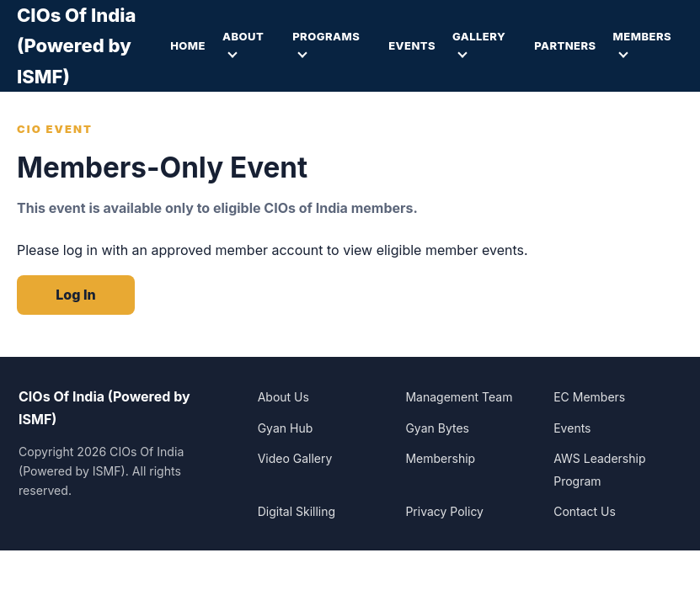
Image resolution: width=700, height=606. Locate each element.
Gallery (479, 36)
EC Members (589, 397)
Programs (326, 36)
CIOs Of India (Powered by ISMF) (76, 46)
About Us (283, 397)
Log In (75, 295)
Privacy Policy (444, 511)
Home (188, 45)
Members (642, 36)
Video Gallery (295, 458)
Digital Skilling (297, 511)
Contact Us (585, 511)
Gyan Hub (286, 428)
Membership (440, 458)
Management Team (459, 397)
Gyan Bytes (437, 428)
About (243, 36)
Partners (565, 45)
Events (412, 45)
